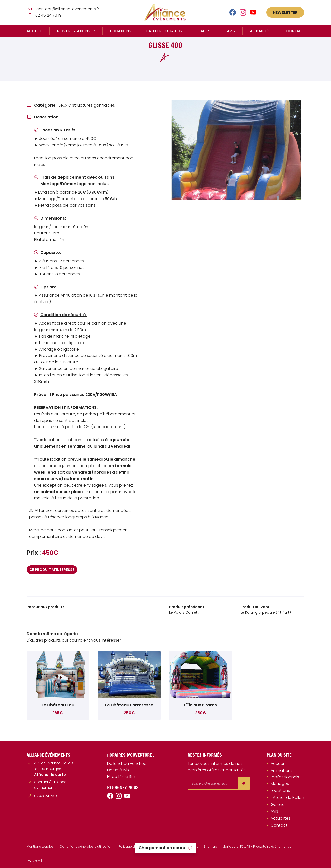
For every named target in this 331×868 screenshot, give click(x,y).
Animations (282, 771)
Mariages (280, 784)
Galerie (205, 31)
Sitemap (237, 847)
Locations (121, 31)
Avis (231, 31)
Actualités (260, 31)
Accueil (34, 31)
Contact (295, 31)
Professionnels (285, 778)
